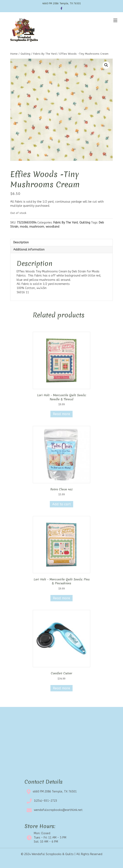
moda (24, 227)
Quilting (25, 54)
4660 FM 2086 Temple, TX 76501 (55, 792)
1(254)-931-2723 (46, 801)
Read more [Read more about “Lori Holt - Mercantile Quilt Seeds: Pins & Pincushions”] (61, 598)
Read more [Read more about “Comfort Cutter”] (61, 688)
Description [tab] (21, 242)
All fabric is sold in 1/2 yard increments (43, 284)
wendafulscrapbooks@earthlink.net (58, 810)
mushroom (37, 227)
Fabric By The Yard (45, 54)
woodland (52, 227)
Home (14, 54)
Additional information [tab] (29, 250)
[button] (106, 65)
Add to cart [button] (61, 504)
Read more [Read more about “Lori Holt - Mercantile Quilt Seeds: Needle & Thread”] (61, 414)
